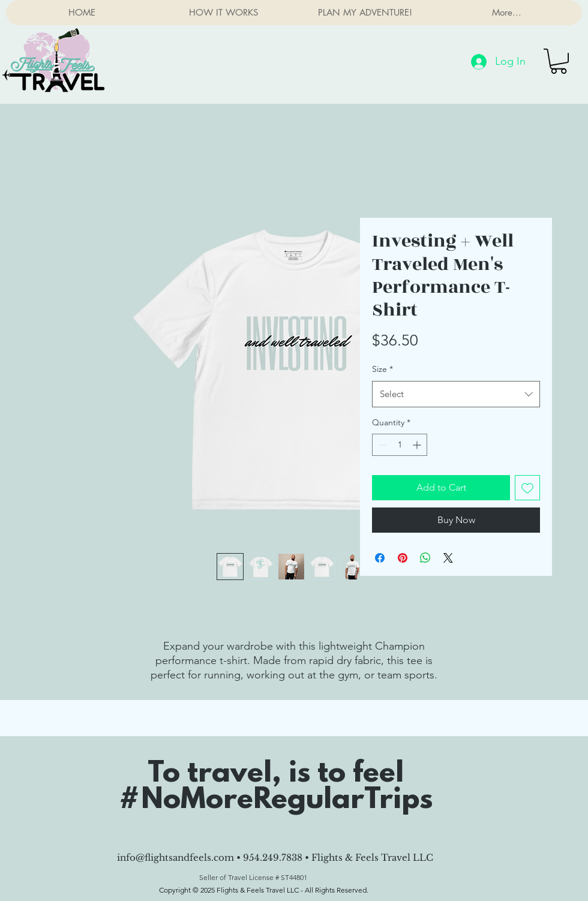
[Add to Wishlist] (527, 488)
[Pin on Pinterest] (403, 558)
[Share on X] (448, 558)
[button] (559, 61)
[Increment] (418, 445)
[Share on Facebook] (380, 558)
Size (382, 369)
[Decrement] (381, 445)
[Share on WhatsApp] (425, 558)
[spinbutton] (400, 445)
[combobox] (456, 394)
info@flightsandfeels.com (175, 858)
